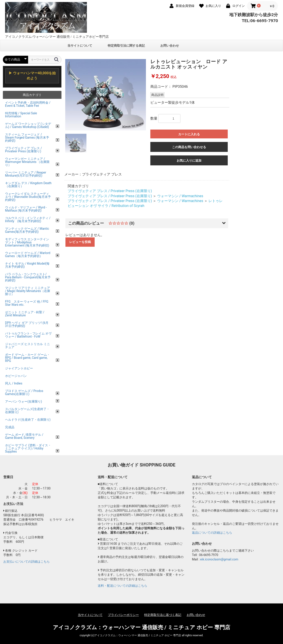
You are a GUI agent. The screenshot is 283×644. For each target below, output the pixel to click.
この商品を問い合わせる (189, 147)
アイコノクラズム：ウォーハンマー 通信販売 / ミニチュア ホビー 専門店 (142, 627)
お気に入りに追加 (189, 161)
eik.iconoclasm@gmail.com (219, 559)
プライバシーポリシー (123, 615)
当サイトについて (80, 46)
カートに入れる (189, 134)
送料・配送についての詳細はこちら (122, 586)
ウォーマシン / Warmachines (180, 196)
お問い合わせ (170, 46)
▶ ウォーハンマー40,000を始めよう (32, 76)
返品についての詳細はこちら (212, 533)
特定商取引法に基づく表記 (163, 615)
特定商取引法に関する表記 (126, 46)
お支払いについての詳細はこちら (27, 562)
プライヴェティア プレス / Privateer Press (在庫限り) (110, 191)
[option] (106, 95)
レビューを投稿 (80, 242)
